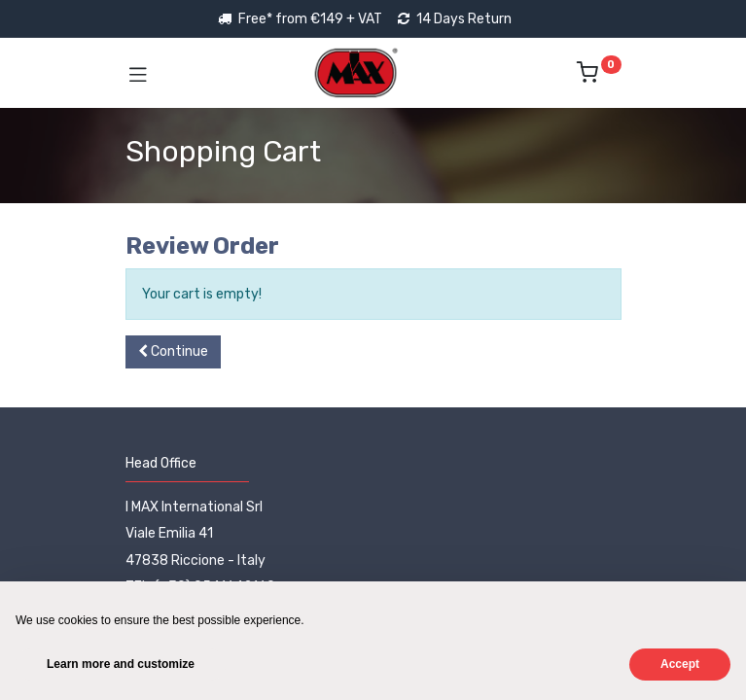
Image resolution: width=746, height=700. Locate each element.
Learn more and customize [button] (121, 664)
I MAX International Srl (194, 507)
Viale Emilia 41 (169, 533)
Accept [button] (680, 664)
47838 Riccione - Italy (195, 560)
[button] (173, 352)
